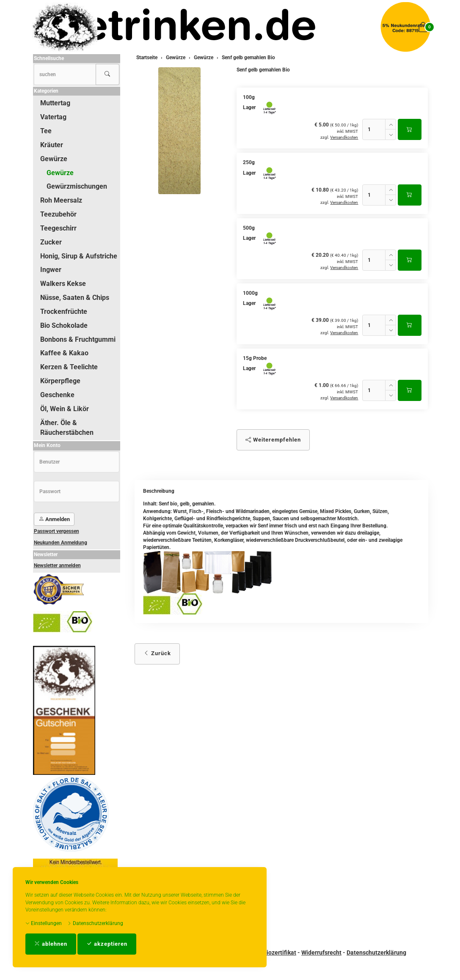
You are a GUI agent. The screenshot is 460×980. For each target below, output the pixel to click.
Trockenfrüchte (64, 312)
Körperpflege (60, 381)
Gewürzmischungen (77, 186)
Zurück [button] (157, 653)
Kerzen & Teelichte (69, 367)
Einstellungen (44, 923)
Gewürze (54, 159)
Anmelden (54, 519)
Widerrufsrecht (321, 953)
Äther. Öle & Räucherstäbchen (67, 428)
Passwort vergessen (56, 531)
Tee (46, 131)
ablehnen (51, 944)
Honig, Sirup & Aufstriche (79, 256)
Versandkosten (344, 137)
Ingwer (51, 270)
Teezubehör (58, 214)
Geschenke (57, 395)
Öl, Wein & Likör (65, 409)
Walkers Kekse (63, 284)
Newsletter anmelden (57, 565)
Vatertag (53, 117)
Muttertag (55, 103)
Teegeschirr (58, 228)
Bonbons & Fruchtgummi (78, 339)
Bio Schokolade (64, 325)
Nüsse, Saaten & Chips (75, 298)
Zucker (51, 242)
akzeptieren (107, 944)
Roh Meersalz (61, 200)
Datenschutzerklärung (95, 923)
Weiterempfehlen (273, 440)
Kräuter (52, 145)
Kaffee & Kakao (64, 353)
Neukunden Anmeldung (61, 543)
